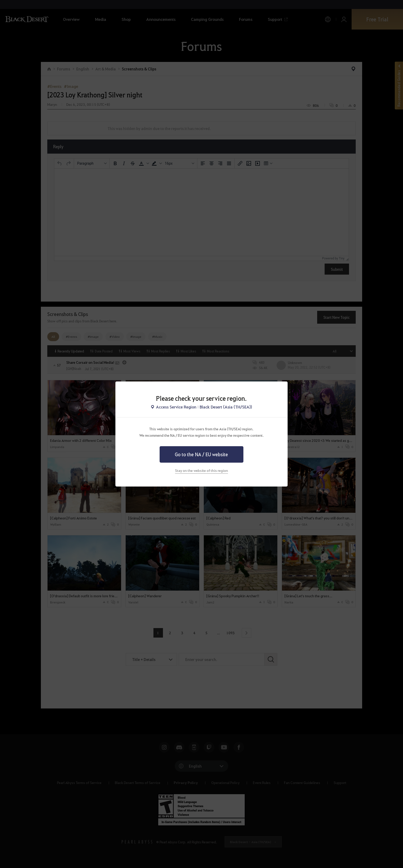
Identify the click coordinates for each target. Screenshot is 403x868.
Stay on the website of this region (201, 470)
